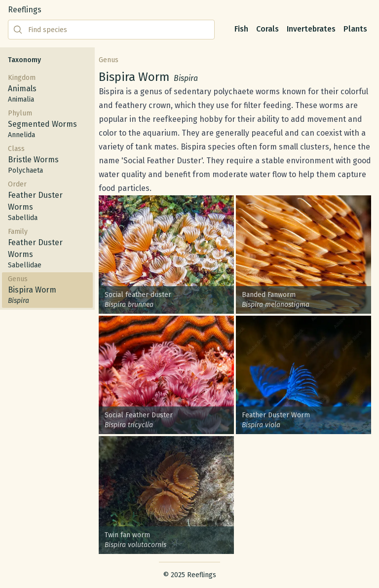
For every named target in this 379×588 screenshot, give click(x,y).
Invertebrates (311, 29)
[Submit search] (18, 30)
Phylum (47, 125)
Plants (355, 29)
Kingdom (47, 89)
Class (47, 160)
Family (47, 249)
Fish (241, 29)
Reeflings (25, 10)
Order (47, 202)
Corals (267, 29)
